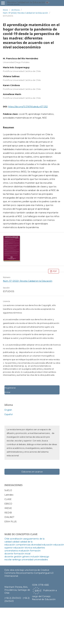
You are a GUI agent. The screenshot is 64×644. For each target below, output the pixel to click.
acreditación (16, 539)
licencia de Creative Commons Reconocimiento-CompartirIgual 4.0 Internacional (29, 573)
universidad (27, 560)
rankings (17, 560)
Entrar (7, 392)
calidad (16, 542)
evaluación (24, 551)
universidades (41, 560)
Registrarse (10, 388)
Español (9, 414)
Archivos (15, 10)
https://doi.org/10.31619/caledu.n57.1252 (28, 107)
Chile (7, 539)
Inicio (5, 10)
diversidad (36, 545)
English (8, 410)
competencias (23, 545)
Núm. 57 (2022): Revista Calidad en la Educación (25, 13)
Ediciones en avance (32, 472)
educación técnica (23, 548)
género (26, 557)
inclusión (35, 557)
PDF (55, 271)
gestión (18, 557)
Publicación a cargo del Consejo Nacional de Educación (44, 595)
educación (47, 545)
